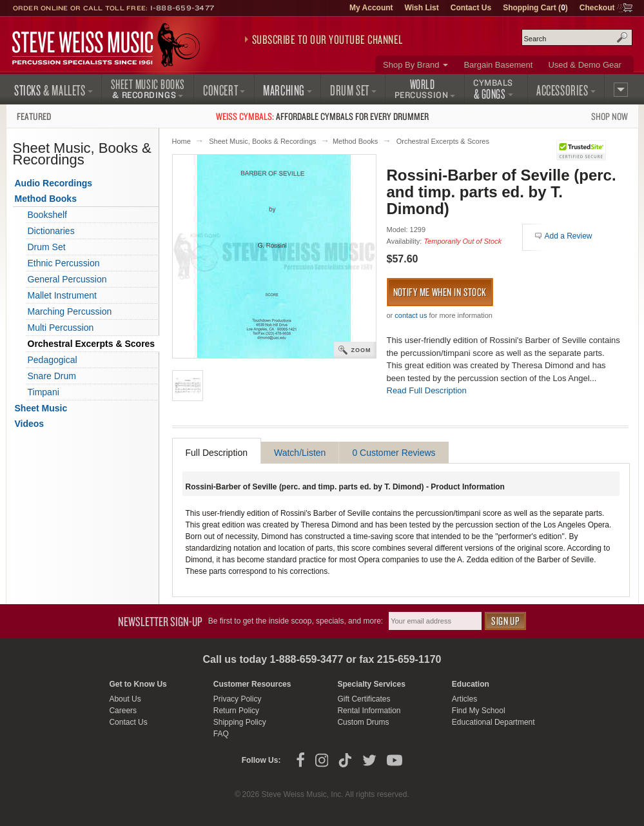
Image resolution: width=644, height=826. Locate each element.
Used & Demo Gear (584, 65)
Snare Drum (52, 376)
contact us (411, 315)
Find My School (479, 711)
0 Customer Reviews (394, 453)
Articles (464, 699)
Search (622, 37)
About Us (125, 699)
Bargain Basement (498, 65)
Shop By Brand (411, 65)
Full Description (217, 453)
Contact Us (471, 8)
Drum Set (47, 247)
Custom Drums (363, 722)
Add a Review (569, 236)
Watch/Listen (300, 453)
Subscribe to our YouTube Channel (327, 39)
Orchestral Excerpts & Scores (443, 141)
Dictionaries (51, 231)
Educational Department (493, 722)
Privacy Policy (238, 699)
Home (181, 141)
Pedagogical (53, 360)
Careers (123, 711)
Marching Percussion (70, 311)
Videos (30, 424)
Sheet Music (41, 408)
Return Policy (236, 711)
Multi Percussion (61, 328)
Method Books (355, 141)
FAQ (221, 734)
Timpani (44, 392)
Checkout (597, 8)
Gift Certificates (364, 699)
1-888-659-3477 (182, 8)
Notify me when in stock (440, 292)
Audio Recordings (54, 183)
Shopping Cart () (535, 8)
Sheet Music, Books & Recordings (262, 141)
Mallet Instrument (62, 295)
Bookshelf (47, 215)
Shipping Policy (240, 722)
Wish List (422, 8)
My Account (371, 8)
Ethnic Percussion (64, 263)
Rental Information (369, 711)
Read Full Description (427, 390)
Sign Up (505, 621)
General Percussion (67, 279)
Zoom (361, 350)
